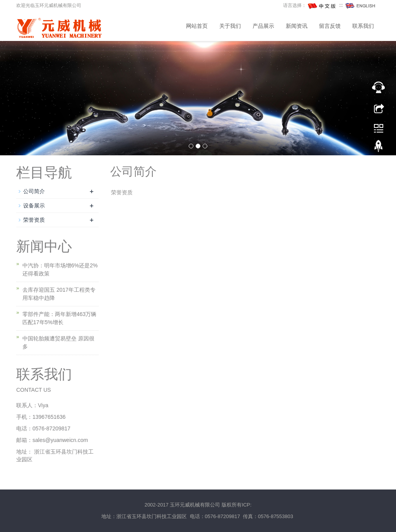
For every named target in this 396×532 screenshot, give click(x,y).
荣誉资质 (34, 220)
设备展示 (34, 206)
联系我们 (363, 26)
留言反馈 (330, 26)
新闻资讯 (297, 26)
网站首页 (197, 26)
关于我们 (230, 26)
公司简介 (34, 191)
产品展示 (263, 26)
